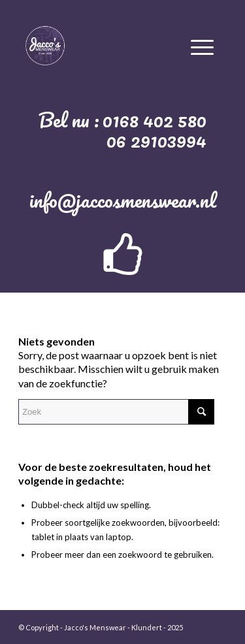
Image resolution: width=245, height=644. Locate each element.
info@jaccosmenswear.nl (123, 200)
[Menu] (202, 45)
